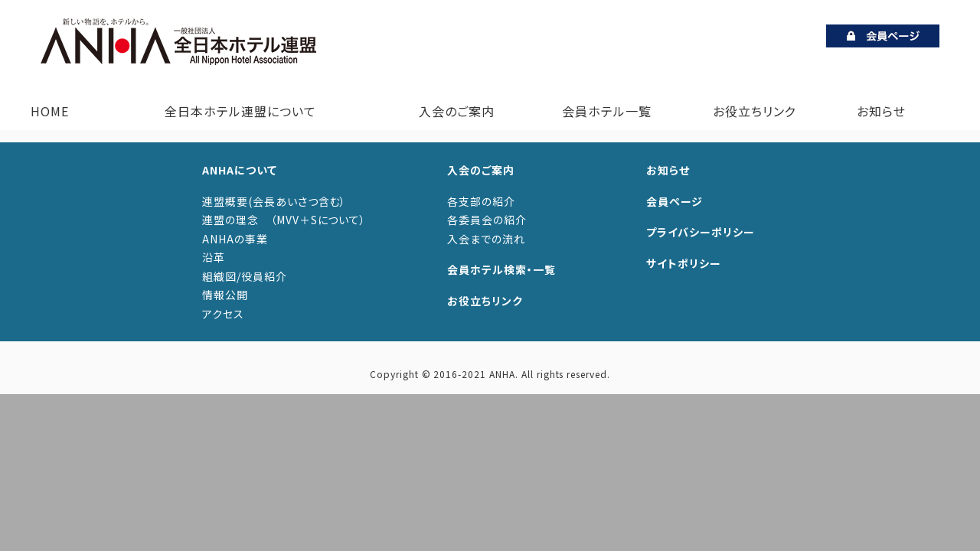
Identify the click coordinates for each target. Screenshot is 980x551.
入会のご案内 (453, 111)
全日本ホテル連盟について (237, 111)
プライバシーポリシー (701, 232)
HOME (50, 111)
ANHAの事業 (235, 239)
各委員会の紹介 (487, 220)
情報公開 (225, 295)
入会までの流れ (486, 239)
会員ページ (675, 201)
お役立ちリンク (755, 111)
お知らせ (881, 111)
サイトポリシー (684, 263)
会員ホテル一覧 (607, 111)
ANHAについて (240, 170)
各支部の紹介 (481, 201)
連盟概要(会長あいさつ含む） (274, 201)
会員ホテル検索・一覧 (501, 269)
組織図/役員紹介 (245, 276)
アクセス (223, 314)
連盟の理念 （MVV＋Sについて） (284, 220)
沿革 (214, 257)
